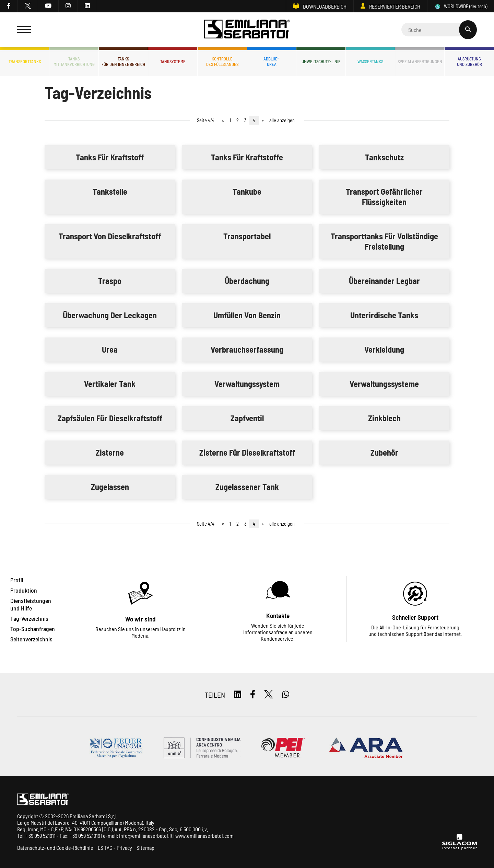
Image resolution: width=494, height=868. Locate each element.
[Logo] (247, 30)
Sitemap (145, 848)
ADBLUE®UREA (272, 61)
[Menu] (24, 30)
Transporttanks (25, 61)
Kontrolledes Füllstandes (222, 61)
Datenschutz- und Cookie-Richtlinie (55, 848)
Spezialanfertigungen (420, 61)
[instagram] (68, 6)
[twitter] (28, 6)
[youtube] (48, 6)
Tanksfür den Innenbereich (123, 61)
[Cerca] (439, 30)
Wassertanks (370, 61)
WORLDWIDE (461, 6)
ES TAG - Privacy (115, 848)
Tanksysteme (173, 61)
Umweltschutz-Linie (321, 61)
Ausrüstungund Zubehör (469, 61)
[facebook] (9, 6)
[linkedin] (87, 6)
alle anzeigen (282, 120)
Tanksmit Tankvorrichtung (74, 61)
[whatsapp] (286, 695)
